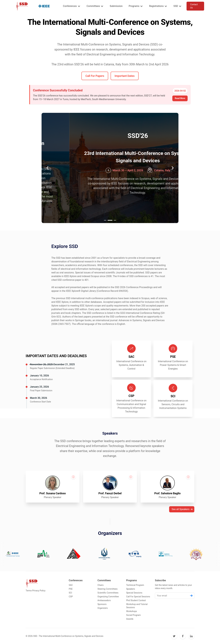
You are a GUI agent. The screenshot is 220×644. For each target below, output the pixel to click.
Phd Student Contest (136, 600)
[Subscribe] (191, 596)
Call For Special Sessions (138, 597)
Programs (136, 6)
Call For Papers (95, 76)
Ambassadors (104, 600)
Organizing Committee (108, 597)
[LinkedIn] (191, 636)
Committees (95, 6)
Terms (29, 591)
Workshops (132, 611)
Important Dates (125, 76)
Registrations (158, 6)
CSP (71, 597)
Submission (116, 6)
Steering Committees (107, 589)
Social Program (133, 615)
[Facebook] (183, 636)
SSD (178, 6)
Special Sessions (134, 593)
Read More (180, 98)
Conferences (72, 6)
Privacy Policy (39, 591)
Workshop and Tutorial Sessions (137, 606)
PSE (71, 589)
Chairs (101, 585)
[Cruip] (22, 6)
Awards (130, 619)
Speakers (131, 589)
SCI (70, 593)
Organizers (103, 608)
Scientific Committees (108, 593)
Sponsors (102, 604)
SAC (71, 585)
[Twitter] (174, 636)
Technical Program (135, 585)
